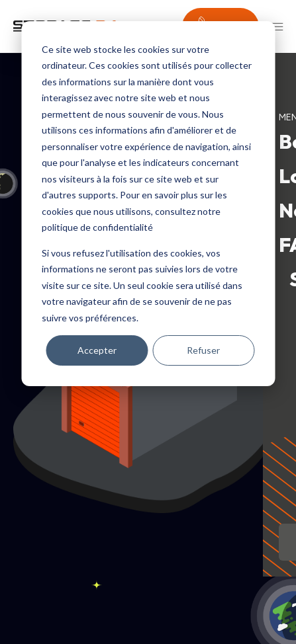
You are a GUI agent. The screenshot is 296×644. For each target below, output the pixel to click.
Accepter (97, 350)
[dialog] (148, 204)
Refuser (203, 350)
